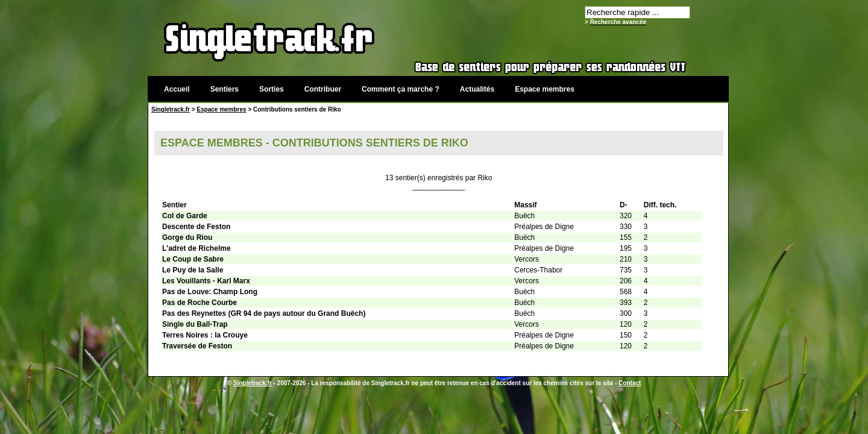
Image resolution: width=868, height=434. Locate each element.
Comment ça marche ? (401, 89)
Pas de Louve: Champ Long (210, 292)
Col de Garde (185, 216)
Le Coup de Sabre (193, 259)
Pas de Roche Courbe (200, 303)
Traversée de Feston (197, 346)
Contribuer (323, 89)
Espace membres (545, 89)
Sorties (272, 89)
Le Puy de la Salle (193, 270)
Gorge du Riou (187, 237)
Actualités (477, 89)
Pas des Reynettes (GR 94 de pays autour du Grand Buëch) (264, 313)
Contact (630, 383)
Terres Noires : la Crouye (205, 335)
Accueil (177, 89)
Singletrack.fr (171, 109)
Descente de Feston (196, 227)
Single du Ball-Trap (195, 324)
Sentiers (225, 89)
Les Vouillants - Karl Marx (206, 281)
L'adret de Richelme (197, 248)
